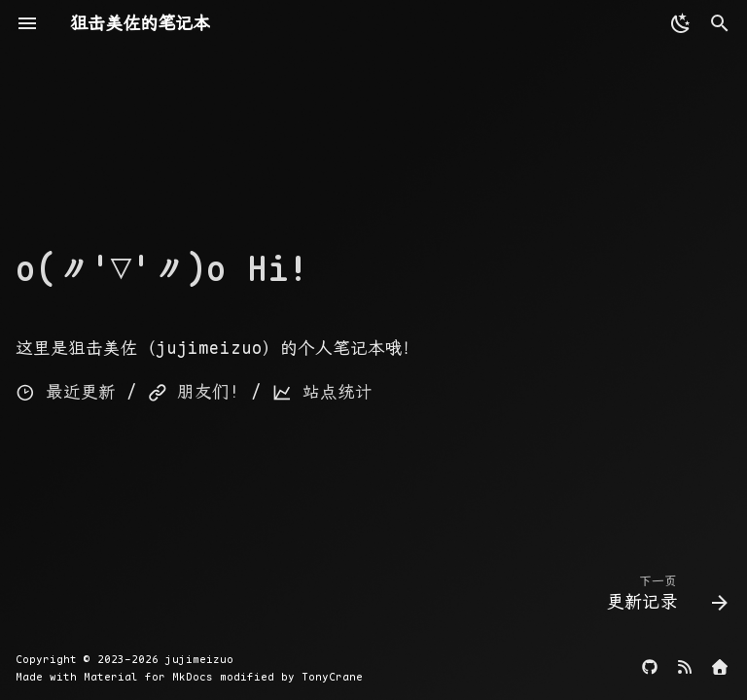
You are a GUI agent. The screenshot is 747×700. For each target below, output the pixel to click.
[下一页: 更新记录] (662, 597)
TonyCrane (332, 677)
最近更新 (66, 391)
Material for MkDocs (152, 677)
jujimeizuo (199, 659)
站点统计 (322, 391)
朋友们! (195, 391)
